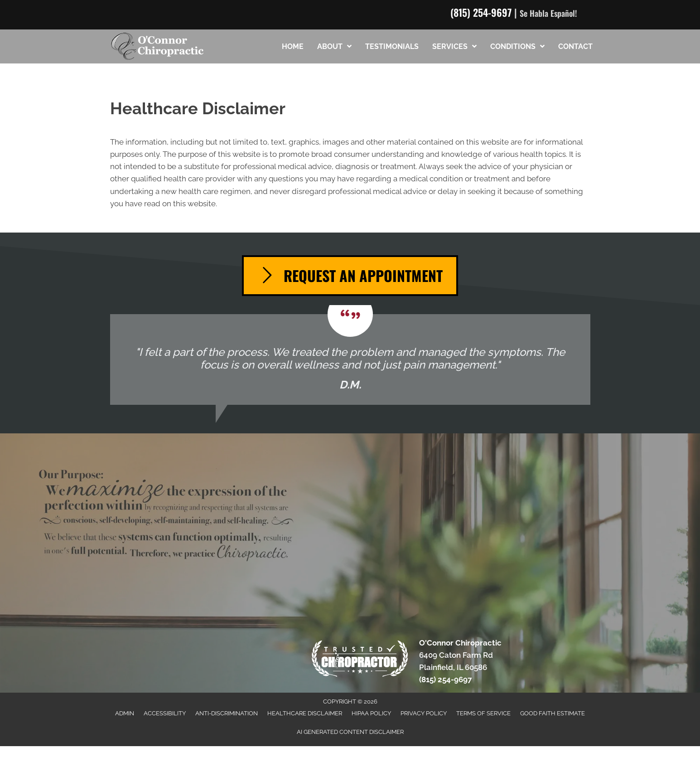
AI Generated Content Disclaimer (350, 732)
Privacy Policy (424, 713)
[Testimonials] (350, 360)
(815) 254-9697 (481, 12)
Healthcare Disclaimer (305, 713)
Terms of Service (483, 713)
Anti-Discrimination (227, 713)
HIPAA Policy (371, 713)
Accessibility (165, 713)
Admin (125, 713)
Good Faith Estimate (553, 713)
